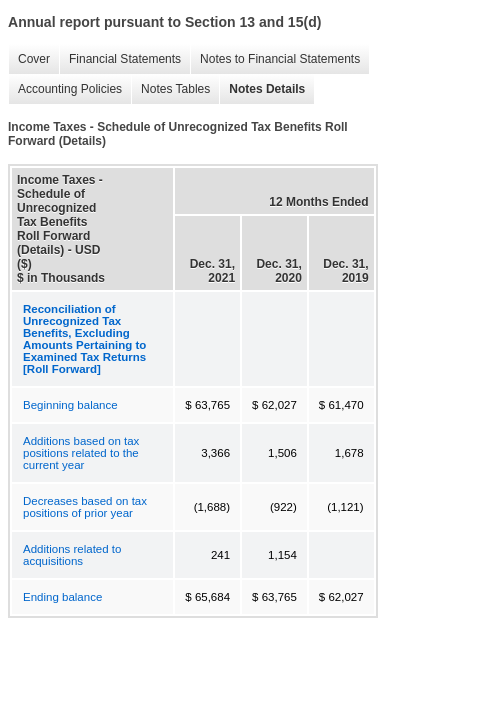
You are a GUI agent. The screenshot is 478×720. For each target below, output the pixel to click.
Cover (29, 59)
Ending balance (62, 597)
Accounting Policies (65, 89)
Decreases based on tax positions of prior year (85, 507)
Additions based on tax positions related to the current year (81, 453)
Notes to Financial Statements (275, 59)
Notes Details (262, 89)
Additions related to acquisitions (72, 555)
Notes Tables (170, 89)
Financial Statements (120, 59)
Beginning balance (70, 405)
